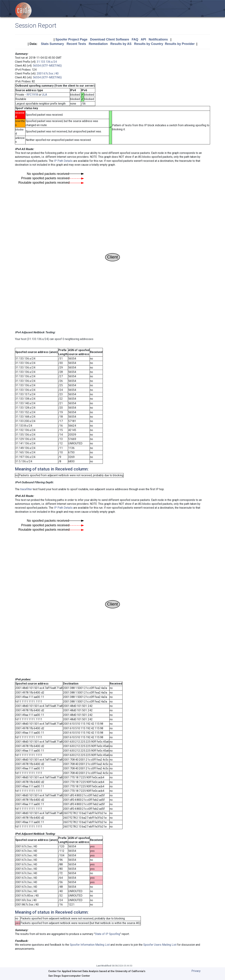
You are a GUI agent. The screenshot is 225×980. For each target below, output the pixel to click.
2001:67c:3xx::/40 (48, 74)
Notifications (158, 39)
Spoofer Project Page (71, 39)
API (143, 39)
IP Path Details (63, 161)
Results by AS (121, 44)
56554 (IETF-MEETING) (47, 66)
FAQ (135, 39)
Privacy (196, 971)
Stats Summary (52, 44)
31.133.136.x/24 (47, 62)
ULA (44, 95)
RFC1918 (32, 95)
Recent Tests (76, 44)
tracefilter (26, 489)
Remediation (98, 44)
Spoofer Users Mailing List (160, 945)
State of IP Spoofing (107, 934)
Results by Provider (180, 44)
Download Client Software (110, 39)
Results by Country (149, 44)
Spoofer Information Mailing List (90, 945)
